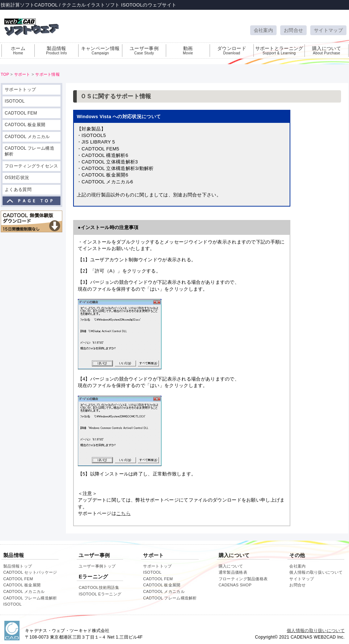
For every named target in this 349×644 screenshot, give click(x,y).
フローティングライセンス (31, 166)
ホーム (18, 50)
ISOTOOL (15, 101)
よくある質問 (18, 190)
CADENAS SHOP (235, 585)
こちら (123, 513)
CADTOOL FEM (21, 113)
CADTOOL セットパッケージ (30, 572)
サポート (22, 74)
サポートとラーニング (279, 50)
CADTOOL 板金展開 (25, 125)
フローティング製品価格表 (243, 579)
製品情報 (56, 50)
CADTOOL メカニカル (27, 137)
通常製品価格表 (233, 572)
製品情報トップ (18, 566)
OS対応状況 (17, 178)
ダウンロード (232, 50)
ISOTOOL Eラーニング (100, 594)
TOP (5, 74)
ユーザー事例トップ (97, 566)
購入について (327, 50)
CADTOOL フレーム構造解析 (30, 151)
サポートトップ (20, 90)
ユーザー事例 (144, 50)
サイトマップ (328, 30)
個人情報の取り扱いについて (316, 572)
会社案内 (263, 30)
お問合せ (293, 30)
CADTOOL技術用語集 (99, 587)
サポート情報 (47, 74)
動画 (188, 50)
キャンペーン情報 (100, 50)
